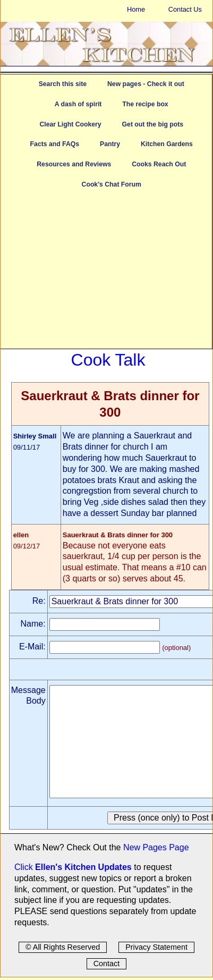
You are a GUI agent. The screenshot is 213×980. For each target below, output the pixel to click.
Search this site (63, 84)
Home (136, 9)
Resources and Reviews (74, 164)
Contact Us (185, 9)
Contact (107, 964)
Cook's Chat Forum (112, 184)
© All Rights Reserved (63, 947)
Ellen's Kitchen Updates (83, 867)
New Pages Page (156, 847)
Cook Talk (108, 360)
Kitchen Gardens (167, 144)
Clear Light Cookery (70, 124)
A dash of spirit (78, 104)
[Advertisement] (106, 274)
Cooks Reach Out (159, 164)
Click (25, 867)
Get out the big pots (153, 124)
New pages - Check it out (146, 84)
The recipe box (145, 104)
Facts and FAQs (55, 144)
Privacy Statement (156, 947)
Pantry (110, 144)
